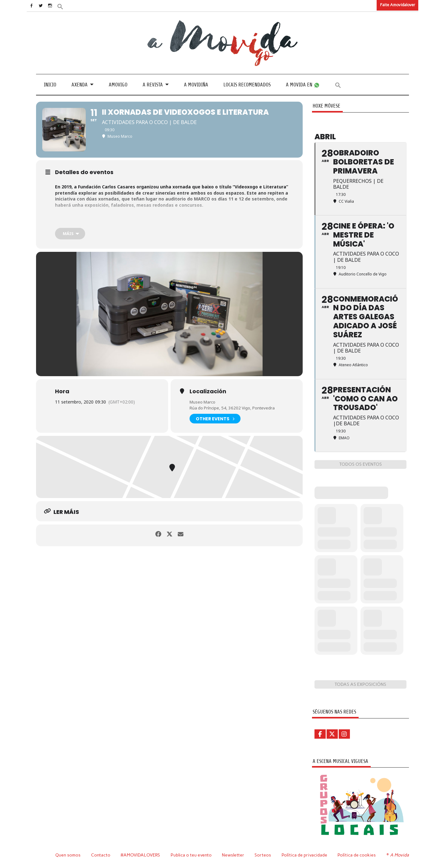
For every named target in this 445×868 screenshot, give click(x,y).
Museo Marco (204, 402)
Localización (208, 391)
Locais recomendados (247, 84)
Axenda (80, 84)
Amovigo (118, 84)
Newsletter (234, 855)
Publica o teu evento (192, 855)
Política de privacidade (305, 855)
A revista (153, 84)
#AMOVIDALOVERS (141, 855)
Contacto (101, 855)
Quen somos (68, 855)
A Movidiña (196, 84)
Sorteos (264, 855)
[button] (69, 6)
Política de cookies (358, 855)
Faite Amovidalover (398, 5)
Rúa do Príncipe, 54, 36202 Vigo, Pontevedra (234, 408)
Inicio (50, 84)
